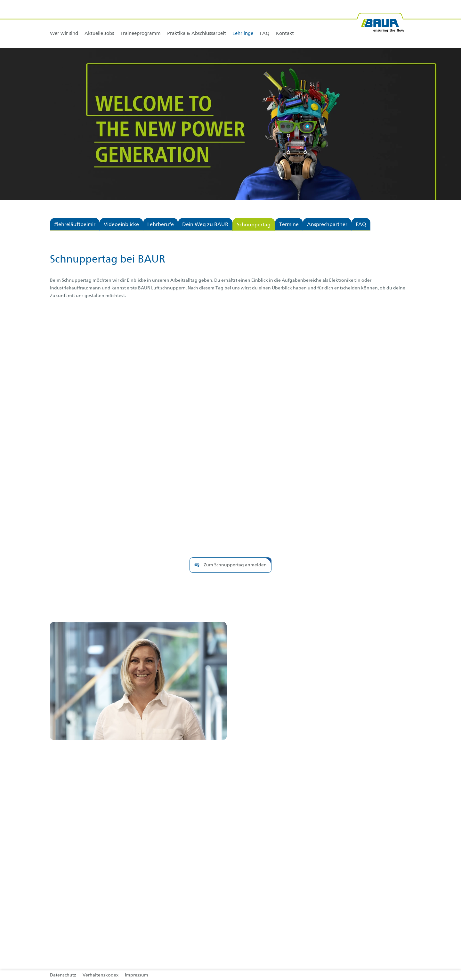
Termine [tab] (289, 225)
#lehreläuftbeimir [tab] (75, 225)
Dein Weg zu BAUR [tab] (205, 225)
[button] (230, 565)
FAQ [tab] (361, 225)
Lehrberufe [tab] (161, 225)
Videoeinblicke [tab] (121, 225)
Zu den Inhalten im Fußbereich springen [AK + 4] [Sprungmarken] (0, 0)
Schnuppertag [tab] (254, 225)
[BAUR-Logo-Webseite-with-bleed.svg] (380, 20)
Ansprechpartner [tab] (327, 225)
